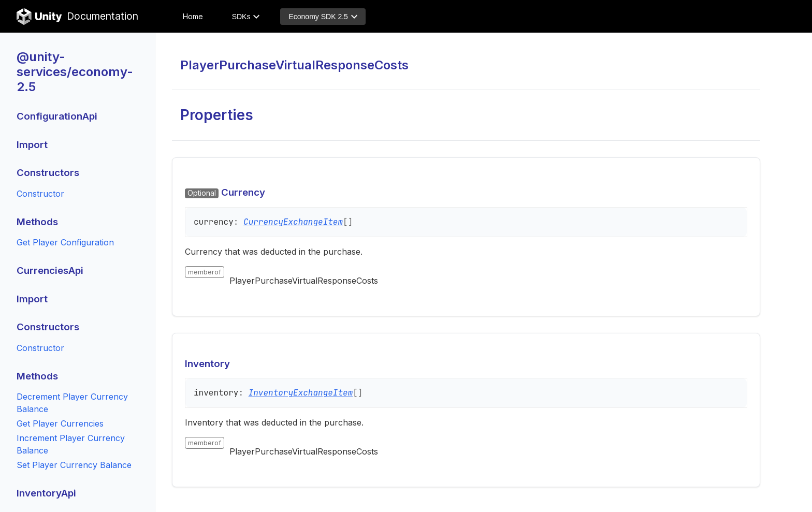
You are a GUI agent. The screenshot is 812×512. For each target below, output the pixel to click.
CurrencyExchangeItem (293, 222)
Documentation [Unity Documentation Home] (77, 17)
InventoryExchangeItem (301, 393)
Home (193, 16)
